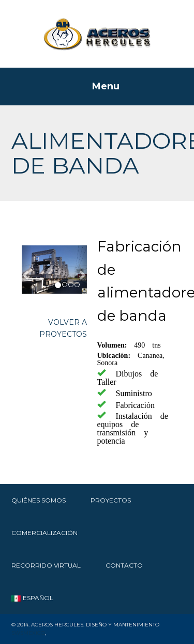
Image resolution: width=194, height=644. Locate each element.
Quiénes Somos (39, 500)
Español (32, 598)
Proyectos (111, 500)
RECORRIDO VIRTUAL (46, 565)
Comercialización (44, 533)
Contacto (124, 565)
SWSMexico (28, 633)
